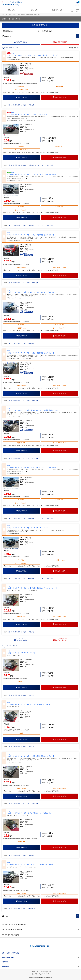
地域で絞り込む (60, 31)
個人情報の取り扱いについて (40, 974)
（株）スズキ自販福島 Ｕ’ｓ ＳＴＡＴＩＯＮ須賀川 (23, 283)
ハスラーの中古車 (21, 15)
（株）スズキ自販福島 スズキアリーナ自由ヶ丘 (21, 855)
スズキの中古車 (12, 15)
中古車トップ (4, 15)
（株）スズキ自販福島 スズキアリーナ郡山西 (21, 105)
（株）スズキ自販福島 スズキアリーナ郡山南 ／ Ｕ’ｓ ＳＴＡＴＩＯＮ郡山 (30, 165)
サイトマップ (34, 972)
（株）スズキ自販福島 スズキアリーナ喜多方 (21, 632)
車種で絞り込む (21, 31)
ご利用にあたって (46, 972)
